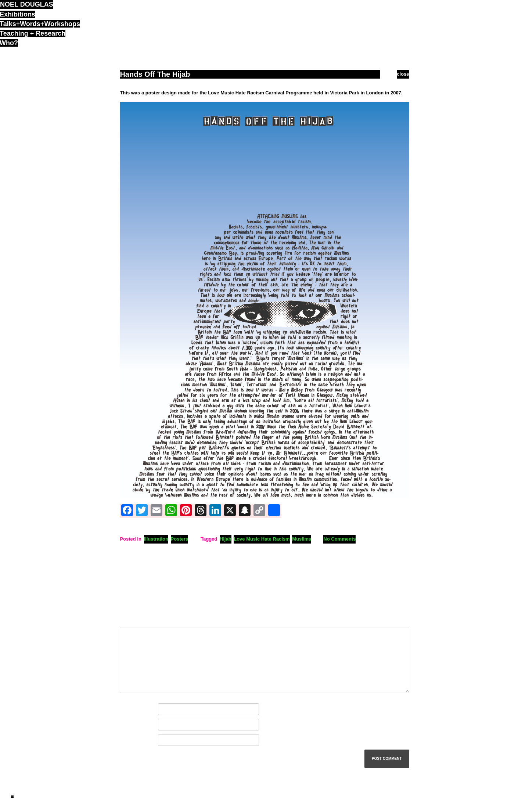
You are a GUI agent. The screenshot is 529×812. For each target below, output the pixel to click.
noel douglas (27, 4)
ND (12, 797)
